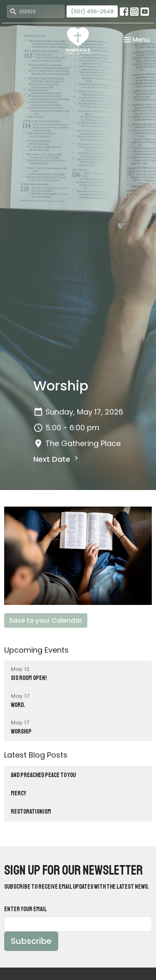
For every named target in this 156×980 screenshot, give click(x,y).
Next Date (57, 459)
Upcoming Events (36, 650)
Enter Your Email (26, 909)
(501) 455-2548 (92, 11)
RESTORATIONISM (31, 812)
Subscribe (31, 941)
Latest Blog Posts (36, 755)
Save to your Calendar (46, 620)
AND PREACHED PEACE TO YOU (43, 775)
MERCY (19, 794)
